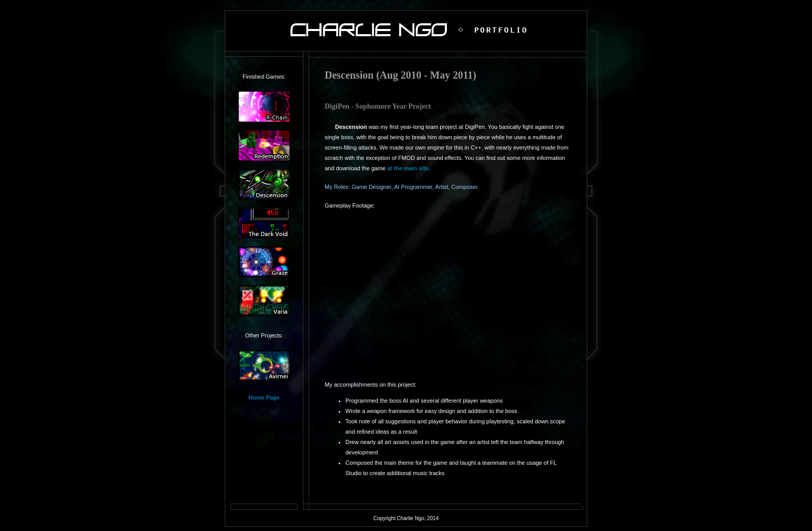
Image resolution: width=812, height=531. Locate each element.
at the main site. (408, 168)
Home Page (264, 397)
